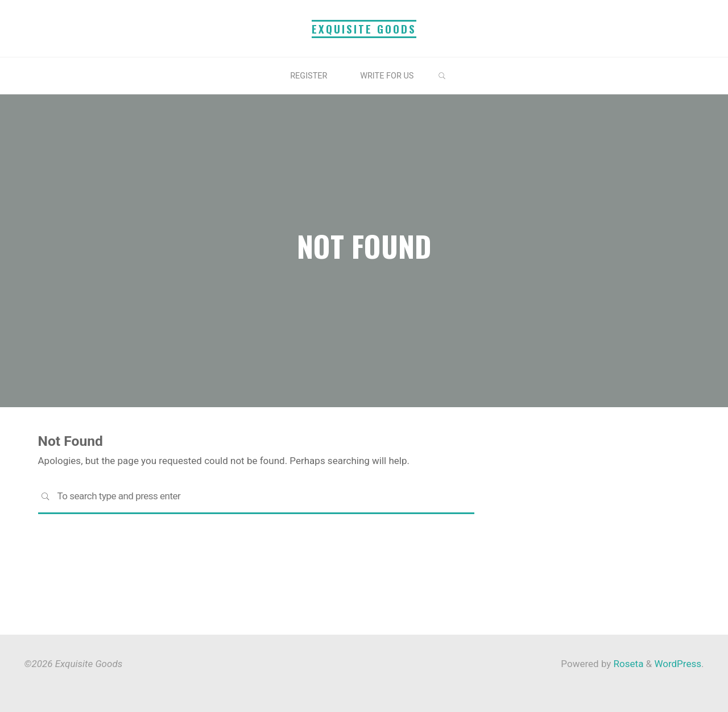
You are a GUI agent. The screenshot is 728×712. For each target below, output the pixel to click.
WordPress (678, 664)
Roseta (627, 664)
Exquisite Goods (364, 29)
